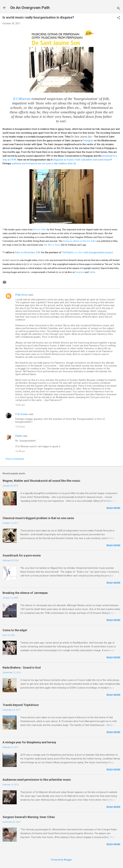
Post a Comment (15, 459)
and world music (102, 160)
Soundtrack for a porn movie (22, 555)
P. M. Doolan (22, 414)
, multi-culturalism (83, 160)
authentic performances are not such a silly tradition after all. (44, 164)
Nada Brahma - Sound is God (22, 668)
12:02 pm (20, 427)
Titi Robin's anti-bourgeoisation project (87, 252)
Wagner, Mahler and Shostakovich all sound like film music (41, 481)
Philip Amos (22, 295)
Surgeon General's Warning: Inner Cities (29, 817)
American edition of (79, 241)
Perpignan (88, 141)
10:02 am (20, 405)
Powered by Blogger (62, 860)
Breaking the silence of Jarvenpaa (25, 593)
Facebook (80, 272)
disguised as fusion (63, 160)
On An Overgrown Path (30, 8)
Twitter (92, 272)
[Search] (119, 9)
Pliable (19, 436)
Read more (113, 508)
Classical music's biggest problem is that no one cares (38, 518)
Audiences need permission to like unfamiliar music (37, 780)
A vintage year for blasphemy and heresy (29, 742)
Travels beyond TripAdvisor (21, 705)
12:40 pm (20, 451)
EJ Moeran (22, 99)
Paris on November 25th (28, 252)
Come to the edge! (15, 630)
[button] (119, 18)
